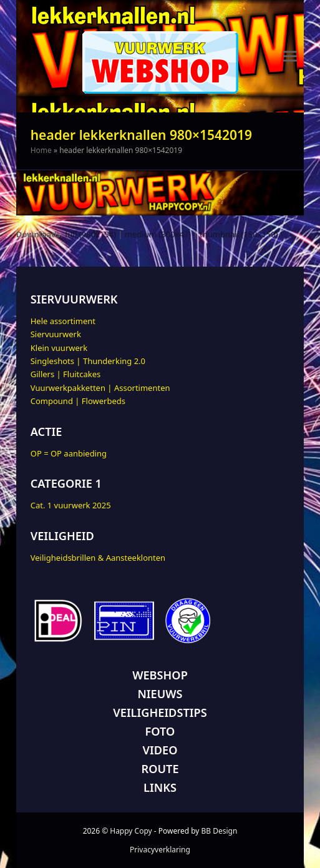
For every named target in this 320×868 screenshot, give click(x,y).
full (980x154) (90, 234)
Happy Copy (131, 831)
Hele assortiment (63, 321)
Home (41, 150)
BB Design (220, 831)
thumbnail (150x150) (239, 234)
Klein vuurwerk (59, 348)
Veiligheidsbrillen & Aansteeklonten (98, 558)
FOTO (160, 731)
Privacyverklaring (160, 850)
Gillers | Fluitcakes (66, 374)
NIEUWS (160, 694)
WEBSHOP (160, 675)
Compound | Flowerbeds (78, 401)
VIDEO (160, 750)
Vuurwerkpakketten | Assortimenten (100, 388)
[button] (290, 57)
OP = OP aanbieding (69, 453)
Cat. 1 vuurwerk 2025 (71, 505)
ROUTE (160, 769)
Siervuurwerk (56, 334)
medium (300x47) (158, 234)
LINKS (160, 787)
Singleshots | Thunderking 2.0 (88, 361)
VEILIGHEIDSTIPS (160, 713)
